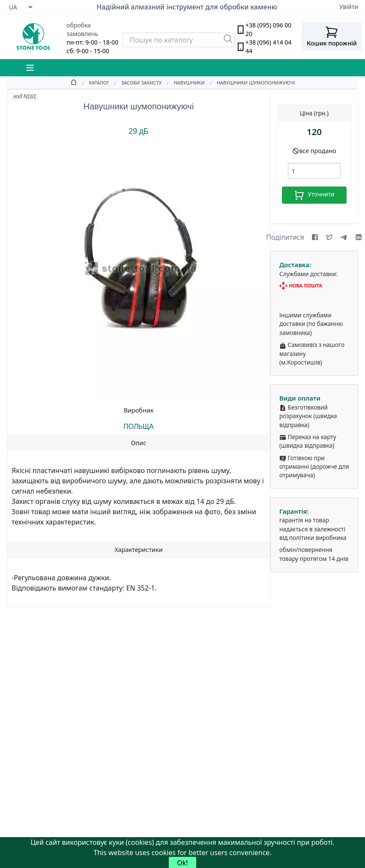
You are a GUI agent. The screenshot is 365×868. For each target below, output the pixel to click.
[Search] (179, 40)
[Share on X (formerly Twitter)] (329, 237)
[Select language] (21, 7)
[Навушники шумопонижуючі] (250, 82)
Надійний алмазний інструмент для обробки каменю (187, 7)
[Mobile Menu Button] (30, 68)
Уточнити (314, 195)
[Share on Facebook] (315, 237)
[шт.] (314, 171)
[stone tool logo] (33, 36)
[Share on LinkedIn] (359, 237)
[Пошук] (228, 39)
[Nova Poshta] (314, 286)
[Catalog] (93, 82)
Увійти (349, 7)
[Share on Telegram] (344, 237)
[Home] (74, 82)
